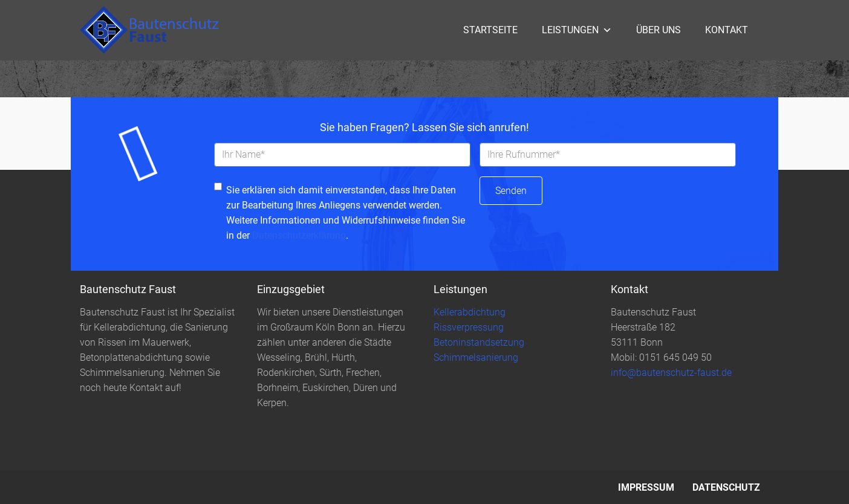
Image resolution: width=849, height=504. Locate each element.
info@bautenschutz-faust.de (671, 373)
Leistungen (577, 30)
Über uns (659, 30)
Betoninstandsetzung (479, 342)
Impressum (646, 487)
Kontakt (727, 30)
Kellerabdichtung (470, 312)
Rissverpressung (469, 327)
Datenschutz (726, 487)
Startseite (490, 30)
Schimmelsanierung (476, 357)
